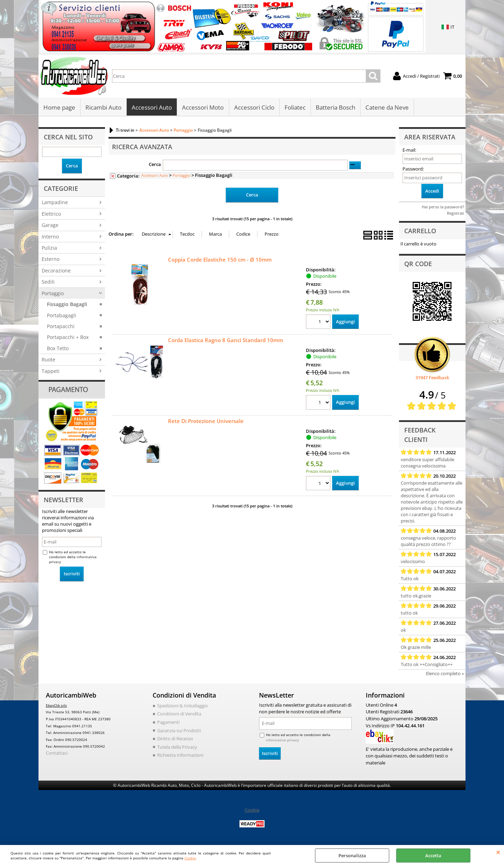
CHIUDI (498, 852)
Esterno (51, 260)
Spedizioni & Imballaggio (183, 706)
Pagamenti (168, 723)
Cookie (190, 858)
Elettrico (51, 214)
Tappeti (51, 372)
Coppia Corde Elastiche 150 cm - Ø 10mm (220, 260)
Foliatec (295, 108)
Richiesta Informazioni (180, 756)
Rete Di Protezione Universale (206, 421)
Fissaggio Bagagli (67, 305)
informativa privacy (282, 741)
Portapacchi (61, 327)
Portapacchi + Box (68, 338)
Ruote (48, 360)
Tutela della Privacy (177, 747)
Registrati (456, 214)
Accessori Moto (203, 108)
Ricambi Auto (103, 108)
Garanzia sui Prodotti (179, 731)
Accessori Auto (152, 108)
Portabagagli (62, 316)
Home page (59, 108)
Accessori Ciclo (254, 108)
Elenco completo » (445, 674)
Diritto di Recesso (175, 739)
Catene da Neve (387, 108)
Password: (413, 169)
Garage (50, 226)
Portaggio (53, 294)
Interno (50, 237)
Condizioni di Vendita (179, 714)
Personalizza (352, 855)
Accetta (433, 855)
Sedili (48, 282)
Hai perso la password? (443, 207)
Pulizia (49, 248)
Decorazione (56, 271)
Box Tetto (58, 349)
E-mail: (409, 151)
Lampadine (55, 203)
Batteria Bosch (335, 108)
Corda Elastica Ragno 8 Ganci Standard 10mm (226, 341)
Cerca (155, 165)
